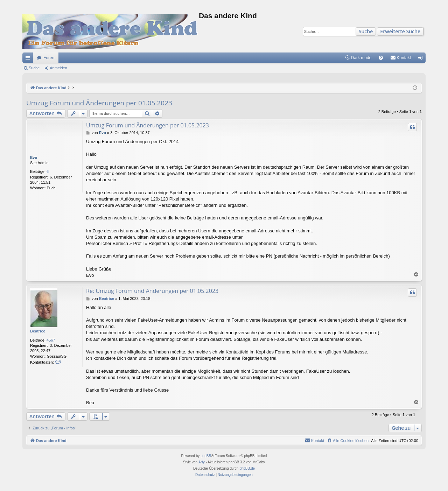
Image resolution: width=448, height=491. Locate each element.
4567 (51, 340)
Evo (34, 157)
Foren (49, 58)
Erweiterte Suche (400, 31)
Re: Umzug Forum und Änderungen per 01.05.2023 (152, 291)
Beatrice (38, 331)
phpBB (206, 456)
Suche (366, 31)
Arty (202, 462)
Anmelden (58, 68)
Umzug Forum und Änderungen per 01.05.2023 (99, 103)
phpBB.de (247, 468)
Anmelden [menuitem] (422, 59)
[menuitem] (381, 58)
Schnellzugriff (29, 59)
